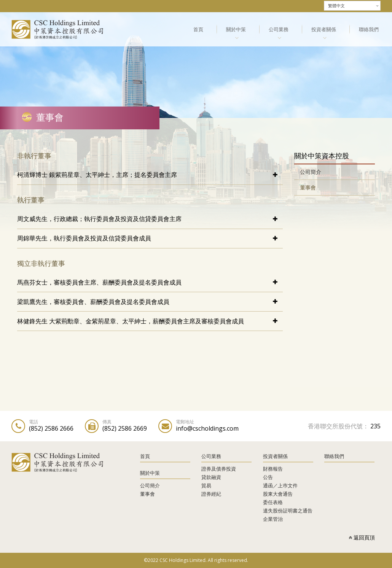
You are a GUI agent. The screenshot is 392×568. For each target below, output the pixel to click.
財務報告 (273, 469)
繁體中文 (336, 6)
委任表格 (273, 502)
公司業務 (279, 29)
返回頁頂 (362, 537)
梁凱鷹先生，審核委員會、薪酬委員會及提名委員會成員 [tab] (93, 302)
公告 (268, 477)
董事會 (308, 187)
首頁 (198, 29)
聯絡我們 (369, 29)
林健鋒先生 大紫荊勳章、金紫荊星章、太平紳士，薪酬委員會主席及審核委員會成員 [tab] (131, 321)
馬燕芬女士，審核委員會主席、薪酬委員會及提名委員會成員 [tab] (99, 282)
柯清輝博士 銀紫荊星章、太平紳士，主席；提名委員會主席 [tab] (97, 175)
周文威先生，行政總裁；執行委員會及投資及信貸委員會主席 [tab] (99, 219)
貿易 (206, 485)
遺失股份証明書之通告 (288, 511)
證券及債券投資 (219, 469)
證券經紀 (211, 494)
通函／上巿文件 (280, 485)
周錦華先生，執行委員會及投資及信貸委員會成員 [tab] (84, 238)
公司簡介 (311, 172)
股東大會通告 (278, 494)
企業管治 (273, 519)
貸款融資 (211, 477)
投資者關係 (324, 29)
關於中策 (236, 29)
